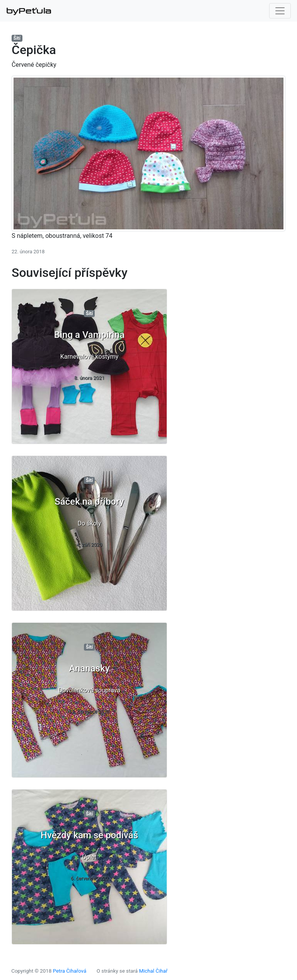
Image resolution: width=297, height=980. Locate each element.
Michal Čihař (153, 971)
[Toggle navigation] (280, 11)
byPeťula (29, 11)
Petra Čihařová (70, 971)
